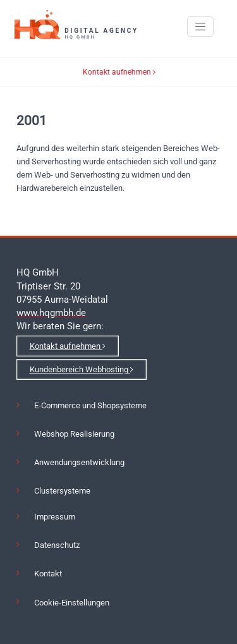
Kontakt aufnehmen (122, 72)
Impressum (55, 517)
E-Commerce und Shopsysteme (90, 405)
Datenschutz (57, 545)
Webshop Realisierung (74, 434)
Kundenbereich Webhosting (82, 369)
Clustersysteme (62, 491)
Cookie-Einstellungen (72, 603)
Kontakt (48, 574)
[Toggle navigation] (200, 27)
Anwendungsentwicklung (79, 462)
